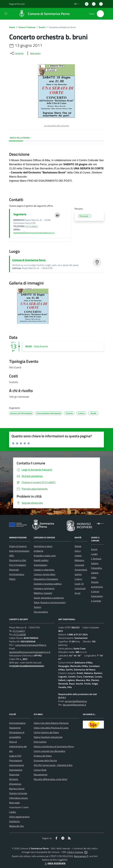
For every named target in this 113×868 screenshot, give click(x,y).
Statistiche (14, 821)
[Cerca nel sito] (100, 14)
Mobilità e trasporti (43, 593)
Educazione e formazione (46, 579)
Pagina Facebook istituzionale (48, 737)
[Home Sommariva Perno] (43, 14)
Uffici (12, 556)
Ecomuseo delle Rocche (45, 760)
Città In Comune (75, 852)
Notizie (78, 546)
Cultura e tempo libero (45, 574)
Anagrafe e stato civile (45, 556)
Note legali (14, 803)
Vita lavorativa (41, 612)
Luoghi (94, 554)
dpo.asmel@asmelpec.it (74, 705)
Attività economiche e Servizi (97, 587)
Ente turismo (40, 742)
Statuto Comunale (18, 793)
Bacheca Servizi (17, 789)
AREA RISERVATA (55, 863)
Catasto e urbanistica (44, 570)
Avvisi (77, 593)
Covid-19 (79, 584)
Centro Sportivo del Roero (46, 732)
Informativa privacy (19, 798)
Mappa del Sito (16, 826)
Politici (12, 579)
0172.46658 (20, 634)
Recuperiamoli (41, 774)
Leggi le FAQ (15, 756)
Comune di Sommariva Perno (29, 260)
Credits (13, 812)
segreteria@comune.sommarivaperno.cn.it (34, 233)
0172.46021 (32, 226)
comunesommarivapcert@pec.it (31, 645)
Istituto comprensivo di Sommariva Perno (54, 746)
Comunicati (80, 588)
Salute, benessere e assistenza (49, 598)
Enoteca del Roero (43, 756)
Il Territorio (96, 559)
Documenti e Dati (18, 560)
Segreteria (20, 214)
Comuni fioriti (40, 770)
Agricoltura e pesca (43, 546)
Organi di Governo (18, 546)
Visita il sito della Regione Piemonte (51, 723)
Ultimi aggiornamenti (19, 817)
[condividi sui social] (17, 53)
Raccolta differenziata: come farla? (51, 779)
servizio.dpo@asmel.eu (76, 701)
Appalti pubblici (41, 560)
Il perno (78, 579)
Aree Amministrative (19, 551)
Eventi (42, 27)
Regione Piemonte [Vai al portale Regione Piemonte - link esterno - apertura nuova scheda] (17, 4)
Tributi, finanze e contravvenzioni (50, 602)
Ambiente (38, 551)
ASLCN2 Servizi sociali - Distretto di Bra (53, 765)
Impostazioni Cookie (19, 807)
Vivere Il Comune (27, 27)
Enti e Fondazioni (18, 565)
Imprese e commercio (44, 588)
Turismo (37, 607)
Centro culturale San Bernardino (49, 751)
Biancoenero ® (81, 856)
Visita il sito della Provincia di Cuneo (51, 728)
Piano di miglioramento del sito (18, 746)
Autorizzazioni (40, 565)
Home (12, 27)
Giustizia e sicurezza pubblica (48, 584)
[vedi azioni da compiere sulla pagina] (33, 53)
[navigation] (6, 13)
